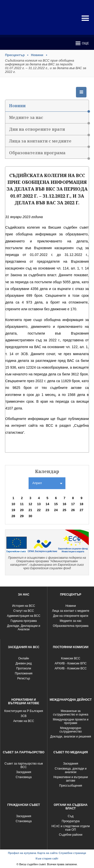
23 (47, 510)
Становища (24, 777)
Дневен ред (24, 663)
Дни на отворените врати (49, 131)
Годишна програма (24, 621)
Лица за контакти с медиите (49, 143)
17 (73, 504)
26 (73, 510)
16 (64, 504)
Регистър (24, 678)
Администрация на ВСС (24, 616)
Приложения (24, 673)
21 (30, 510)
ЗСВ (24, 716)
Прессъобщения (71, 786)
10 (13, 504)
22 (39, 510)
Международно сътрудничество (71, 730)
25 (64, 510)
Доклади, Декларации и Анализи (24, 628)
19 (13, 510)
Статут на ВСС (24, 611)
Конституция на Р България (24, 711)
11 (22, 504)
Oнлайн (24, 658)
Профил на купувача (22, 853)
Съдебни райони (71, 835)
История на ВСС (24, 606)
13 (39, 504)
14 (47, 504)
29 (22, 516)
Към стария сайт (47, 858)
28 (13, 516)
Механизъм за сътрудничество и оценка (71, 713)
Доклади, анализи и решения (71, 737)
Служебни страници (72, 853)
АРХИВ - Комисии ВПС (71, 663)
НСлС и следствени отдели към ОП (71, 828)
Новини (37, 55)
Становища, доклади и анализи (71, 770)
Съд (71, 816)
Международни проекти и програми (71, 721)
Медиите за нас (49, 119)
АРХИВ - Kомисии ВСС (71, 668)
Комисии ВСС (71, 658)
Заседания (24, 772)
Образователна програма (49, 154)
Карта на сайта (48, 853)
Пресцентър (15, 55)
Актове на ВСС (24, 721)
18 (81, 504)
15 (56, 504)
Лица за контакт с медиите (71, 611)
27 (81, 510)
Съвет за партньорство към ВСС (24, 765)
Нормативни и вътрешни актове (71, 779)
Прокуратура (71, 821)
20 (22, 510)
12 (30, 504)
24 (56, 510)
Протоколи (24, 668)
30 (30, 516)
